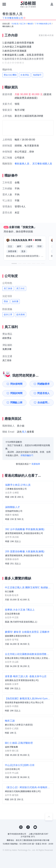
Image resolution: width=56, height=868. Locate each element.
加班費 (15, 301)
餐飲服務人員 (22, 164)
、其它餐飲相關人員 (41, 164)
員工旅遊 (8, 288)
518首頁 (15, 24)
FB (28, 827)
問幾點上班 (16, 402)
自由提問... (43, 402)
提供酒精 (21, 314)
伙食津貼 (25, 75)
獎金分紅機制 (10, 75)
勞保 (6, 301)
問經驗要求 (43, 384)
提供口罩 (8, 314)
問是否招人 (43, 393)
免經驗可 (37, 75)
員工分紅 (21, 288)
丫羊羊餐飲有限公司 (43, 24)
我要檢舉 (36, 464)
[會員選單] (52, 4)
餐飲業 (30, 24)
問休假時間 (16, 384)
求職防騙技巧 (27, 455)
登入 (24, 432)
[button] (14, 263)
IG (21, 827)
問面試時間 (16, 393)
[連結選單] (4, 4)
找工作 (23, 24)
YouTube (35, 827)
